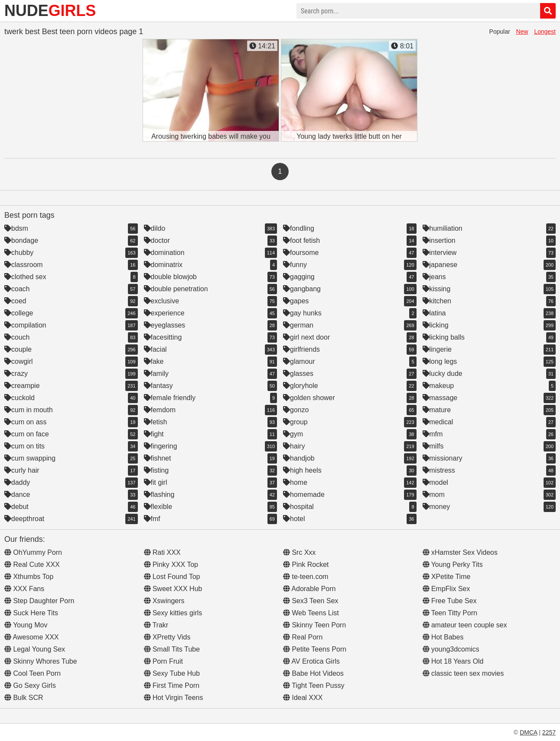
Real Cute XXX (32, 564)
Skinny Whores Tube (41, 661)
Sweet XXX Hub (173, 589)
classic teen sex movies (463, 673)
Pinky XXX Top (171, 564)
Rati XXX (162, 552)
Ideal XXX (303, 698)
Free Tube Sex (450, 601)
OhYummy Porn (33, 552)
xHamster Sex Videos (460, 552)
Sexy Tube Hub (172, 673)
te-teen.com (306, 577)
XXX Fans (24, 589)
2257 (549, 732)
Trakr (156, 625)
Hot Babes (443, 637)
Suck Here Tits (31, 613)
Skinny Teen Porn (315, 625)
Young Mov (26, 625)
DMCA (528, 732)
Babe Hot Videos (313, 673)
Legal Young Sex (35, 649)
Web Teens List (311, 613)
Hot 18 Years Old (453, 661)
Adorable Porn (309, 589)
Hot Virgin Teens (173, 698)
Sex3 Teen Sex (311, 601)
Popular (500, 32)
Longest (545, 32)
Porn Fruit (164, 661)
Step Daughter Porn (39, 601)
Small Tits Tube (172, 649)
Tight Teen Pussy (314, 685)
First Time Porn (172, 685)
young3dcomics (451, 649)
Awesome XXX (32, 637)
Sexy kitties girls (173, 613)
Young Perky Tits (453, 564)
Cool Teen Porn (32, 673)
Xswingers (164, 601)
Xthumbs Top (29, 577)
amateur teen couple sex (465, 625)
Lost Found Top (172, 577)
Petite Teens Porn (315, 649)
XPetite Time (447, 577)
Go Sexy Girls (30, 685)
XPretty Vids (167, 637)
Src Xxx (299, 552)
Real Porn (303, 637)
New (522, 32)
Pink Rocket (306, 564)
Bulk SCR (24, 698)
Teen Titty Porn (450, 613)
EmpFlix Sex (446, 589)
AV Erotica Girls (311, 661)
